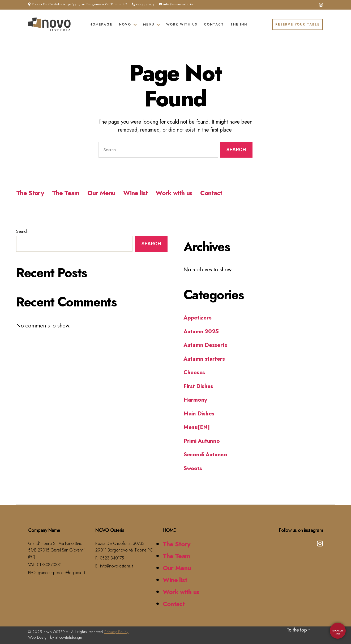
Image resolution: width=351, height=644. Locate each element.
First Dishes (198, 386)
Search (22, 231)
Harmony (195, 400)
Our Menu (101, 193)
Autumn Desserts (205, 345)
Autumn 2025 (201, 331)
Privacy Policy (116, 632)
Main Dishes (199, 414)
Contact (214, 24)
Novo (125, 24)
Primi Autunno (202, 441)
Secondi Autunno (205, 454)
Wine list (135, 193)
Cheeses (194, 372)
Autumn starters (204, 359)
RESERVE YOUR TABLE (298, 24)
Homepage (101, 24)
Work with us (182, 24)
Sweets (193, 468)
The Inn (239, 24)
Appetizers (197, 318)
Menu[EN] (197, 427)
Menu (149, 24)
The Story (30, 193)
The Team (66, 193)
